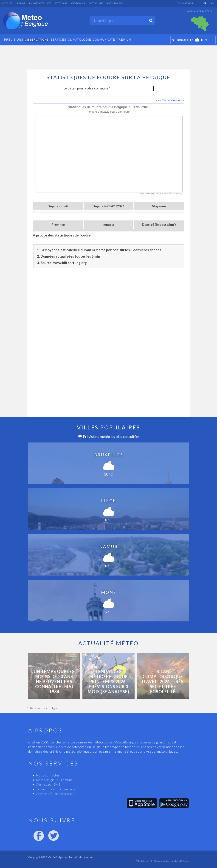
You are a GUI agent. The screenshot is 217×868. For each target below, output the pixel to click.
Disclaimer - (143, 861)
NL (213, 3)
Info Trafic (115, 3)
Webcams (78, 3)
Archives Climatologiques (55, 794)
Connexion (186, 3)
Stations (61, 3)
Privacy (184, 861)
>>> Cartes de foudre (170, 100)
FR (205, 3)
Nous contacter (48, 775)
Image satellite (40, 3)
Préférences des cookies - (165, 861)
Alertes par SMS (48, 784)
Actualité (96, 3)
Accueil (7, 3)
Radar (21, 3)
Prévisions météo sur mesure (59, 789)
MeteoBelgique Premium (55, 780)
